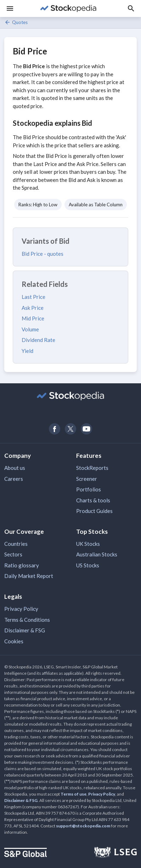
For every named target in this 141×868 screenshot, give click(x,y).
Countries (16, 544)
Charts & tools (93, 500)
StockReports (92, 468)
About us (15, 468)
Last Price (33, 297)
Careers (14, 479)
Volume (30, 329)
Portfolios (89, 489)
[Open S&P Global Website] (26, 853)
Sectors (13, 554)
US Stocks (88, 565)
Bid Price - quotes (43, 254)
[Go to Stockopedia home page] (68, 8)
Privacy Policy (21, 609)
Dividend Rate (38, 340)
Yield (27, 351)
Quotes (16, 22)
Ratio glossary (22, 565)
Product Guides (94, 511)
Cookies (14, 641)
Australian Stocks (97, 554)
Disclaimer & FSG (25, 630)
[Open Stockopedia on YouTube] (87, 429)
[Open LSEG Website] (115, 853)
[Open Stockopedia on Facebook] (55, 429)
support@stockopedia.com (83, 826)
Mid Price (33, 318)
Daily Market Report (29, 576)
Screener (87, 479)
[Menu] (10, 8)
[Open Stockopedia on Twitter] (71, 429)
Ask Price (33, 308)
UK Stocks (88, 544)
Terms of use (74, 794)
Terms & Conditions (27, 620)
